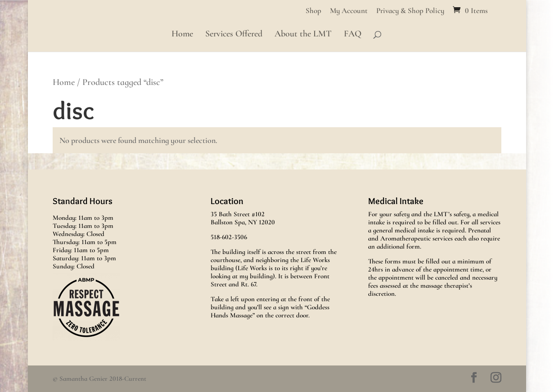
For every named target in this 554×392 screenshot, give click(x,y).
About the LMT (303, 35)
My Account (349, 11)
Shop (313, 11)
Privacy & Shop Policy (410, 11)
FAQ (353, 35)
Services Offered (234, 35)
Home (182, 35)
